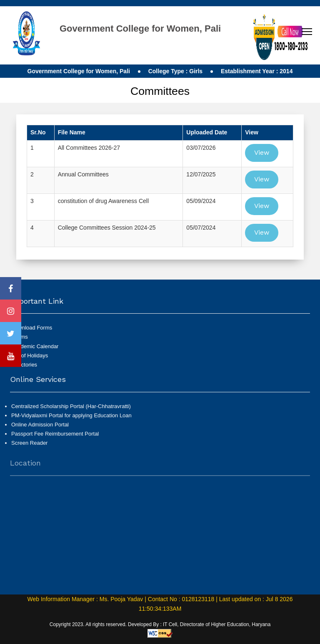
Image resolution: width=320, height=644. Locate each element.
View (262, 152)
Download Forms (32, 328)
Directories (24, 365)
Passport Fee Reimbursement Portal (55, 437)
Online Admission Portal (40, 428)
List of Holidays (30, 355)
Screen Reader (29, 446)
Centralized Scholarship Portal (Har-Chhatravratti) (71, 410)
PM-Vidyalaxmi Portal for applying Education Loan (71, 419)
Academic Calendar (35, 346)
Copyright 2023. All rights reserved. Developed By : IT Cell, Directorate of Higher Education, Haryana (160, 624)
